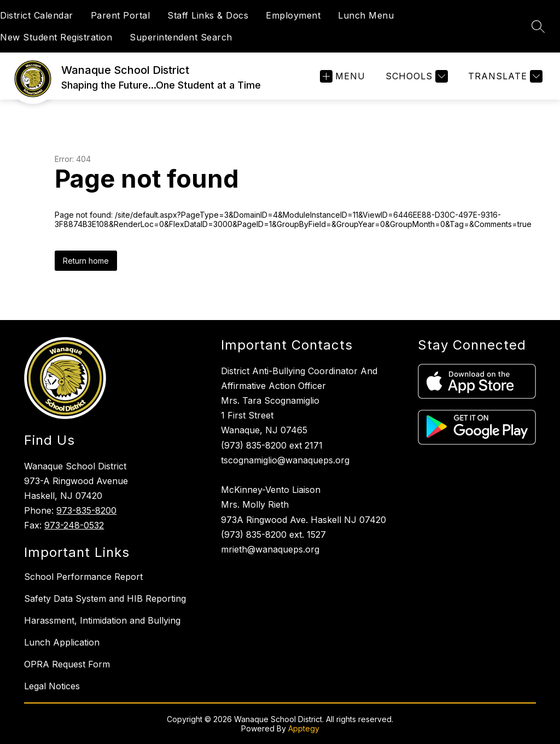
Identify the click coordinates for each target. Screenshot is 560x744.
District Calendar (37, 15)
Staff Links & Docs (208, 15)
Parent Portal (121, 15)
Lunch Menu (366, 15)
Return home (86, 261)
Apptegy (304, 728)
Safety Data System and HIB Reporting (105, 598)
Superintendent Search (181, 37)
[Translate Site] (504, 76)
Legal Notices (52, 686)
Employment (293, 15)
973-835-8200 (86, 510)
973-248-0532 (74, 525)
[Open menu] (343, 76)
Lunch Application (62, 642)
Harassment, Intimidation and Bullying (102, 620)
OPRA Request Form (67, 664)
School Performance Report (83, 577)
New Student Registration (56, 37)
